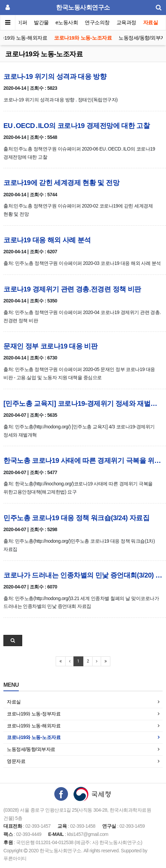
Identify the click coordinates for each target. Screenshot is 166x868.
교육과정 (126, 22)
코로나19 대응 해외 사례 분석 (47, 240)
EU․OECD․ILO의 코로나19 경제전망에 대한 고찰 (77, 126)
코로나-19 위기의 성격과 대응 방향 (55, 76)
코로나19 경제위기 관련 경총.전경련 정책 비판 (72, 289)
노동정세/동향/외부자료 (31, 749)
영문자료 (16, 761)
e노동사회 (67, 22)
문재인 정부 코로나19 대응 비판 (50, 346)
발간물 (41, 22)
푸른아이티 (15, 858)
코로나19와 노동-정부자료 (34, 714)
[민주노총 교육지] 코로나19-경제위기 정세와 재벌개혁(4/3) (83, 403)
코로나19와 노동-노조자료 (83, 38)
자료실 (151, 22)
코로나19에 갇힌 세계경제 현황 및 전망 (61, 183)
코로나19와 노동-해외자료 (34, 726)
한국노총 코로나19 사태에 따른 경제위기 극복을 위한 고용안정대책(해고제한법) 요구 (83, 460)
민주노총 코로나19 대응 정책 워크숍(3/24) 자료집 (76, 518)
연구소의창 (97, 22)
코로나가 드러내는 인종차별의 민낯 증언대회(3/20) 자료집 (83, 575)
